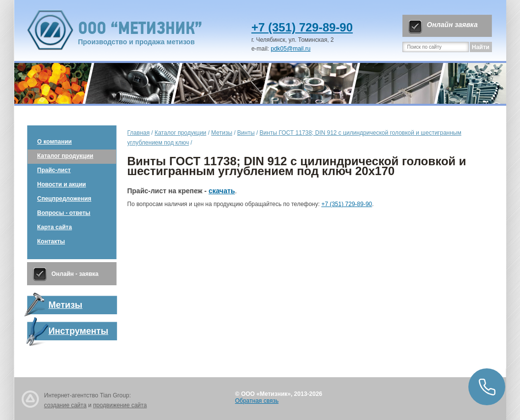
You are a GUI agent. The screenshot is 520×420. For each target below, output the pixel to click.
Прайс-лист (54, 170)
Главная (139, 133)
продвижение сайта (120, 405)
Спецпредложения (64, 199)
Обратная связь (257, 401)
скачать (222, 191)
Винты (246, 133)
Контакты (51, 241)
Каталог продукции (65, 156)
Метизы (222, 133)
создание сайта (65, 405)
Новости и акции (62, 184)
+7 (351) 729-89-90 (302, 27)
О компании (55, 142)
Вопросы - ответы (64, 213)
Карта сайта (55, 227)
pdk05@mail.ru (291, 49)
